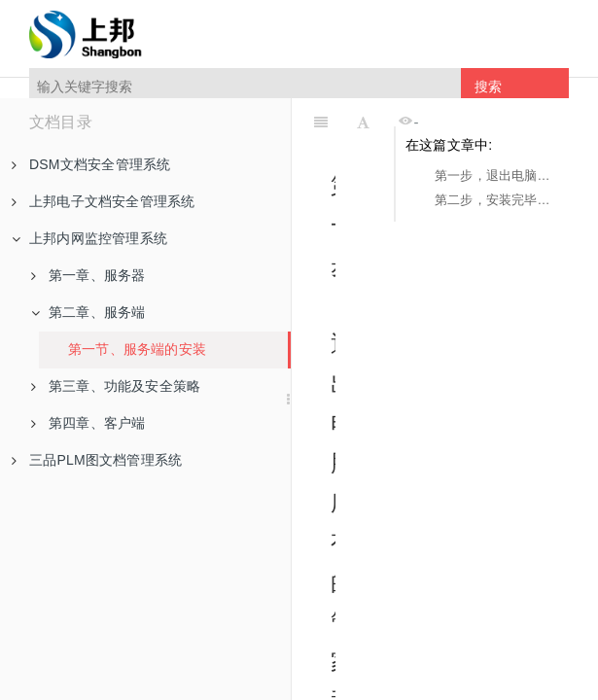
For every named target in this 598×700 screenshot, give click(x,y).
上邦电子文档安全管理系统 (103, 201)
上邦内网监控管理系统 (89, 238)
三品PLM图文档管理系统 (97, 460)
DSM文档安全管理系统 (91, 164)
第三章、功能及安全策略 (116, 386)
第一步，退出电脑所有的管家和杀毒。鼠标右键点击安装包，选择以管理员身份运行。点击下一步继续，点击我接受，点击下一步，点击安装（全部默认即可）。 (497, 175)
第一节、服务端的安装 (137, 349)
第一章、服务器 (88, 275)
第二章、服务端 (88, 312)
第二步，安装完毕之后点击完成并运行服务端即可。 (497, 200)
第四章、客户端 (88, 423)
